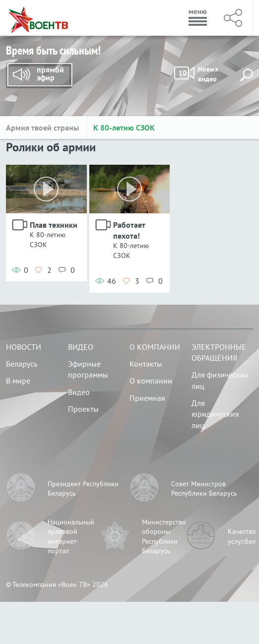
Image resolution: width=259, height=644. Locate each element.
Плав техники (54, 225)
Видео (81, 347)
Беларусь (22, 364)
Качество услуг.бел (242, 536)
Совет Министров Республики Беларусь (204, 489)
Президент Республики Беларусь (83, 489)
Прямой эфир (39, 75)
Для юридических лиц (215, 414)
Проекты (83, 409)
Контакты (146, 364)
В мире (18, 381)
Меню (198, 18)
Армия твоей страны (43, 128)
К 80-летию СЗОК (124, 128)
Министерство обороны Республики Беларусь (164, 537)
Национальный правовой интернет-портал (71, 537)
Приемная (147, 398)
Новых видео (197, 74)
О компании (155, 347)
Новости (24, 347)
